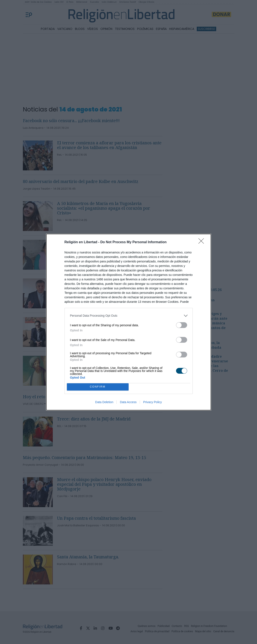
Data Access (128, 402)
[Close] (203, 242)
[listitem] (129, 316)
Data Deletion (104, 402)
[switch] (182, 325)
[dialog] (129, 322)
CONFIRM (98, 387)
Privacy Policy (152, 402)
